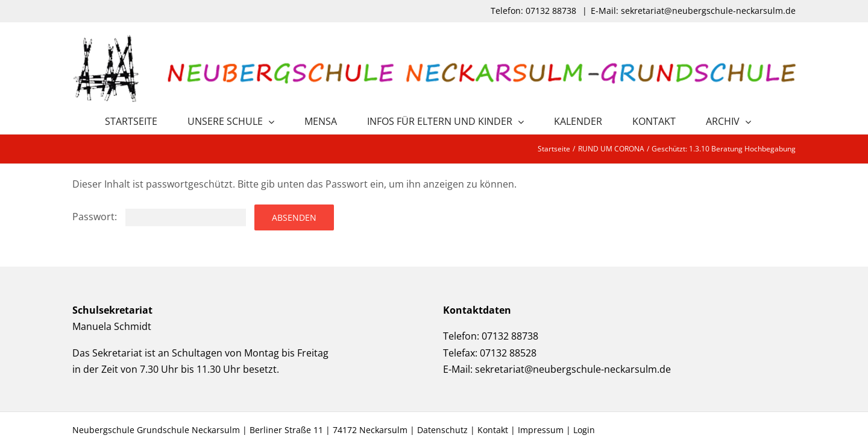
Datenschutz (442, 430)
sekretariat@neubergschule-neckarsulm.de (573, 369)
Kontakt (493, 430)
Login (584, 430)
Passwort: (159, 217)
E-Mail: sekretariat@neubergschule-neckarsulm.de (693, 11)
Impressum (541, 430)
